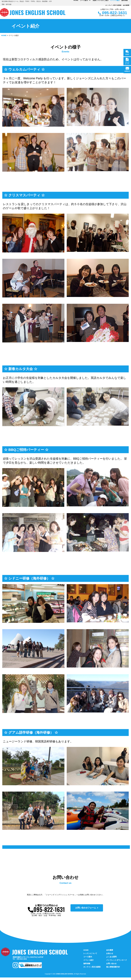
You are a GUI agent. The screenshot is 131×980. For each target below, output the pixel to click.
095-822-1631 (113, 13)
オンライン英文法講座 (113, 5)
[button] (89, 911)
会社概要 (126, 5)
